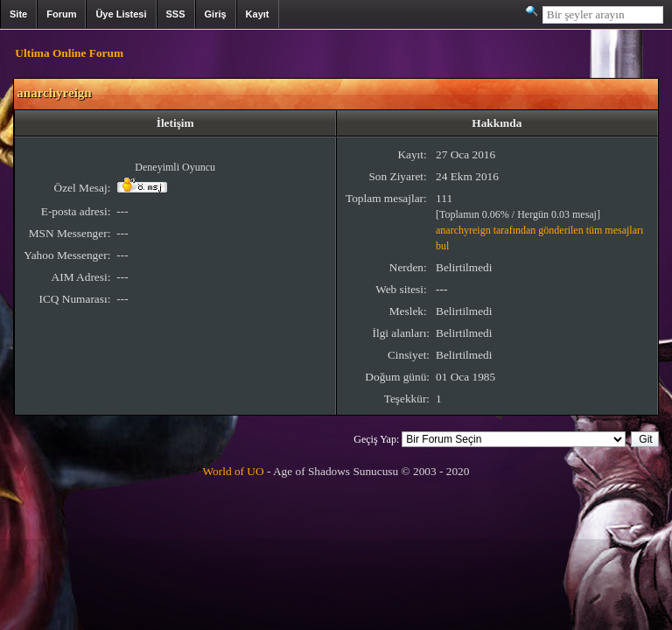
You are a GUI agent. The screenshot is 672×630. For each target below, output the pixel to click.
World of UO (234, 471)
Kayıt (258, 14)
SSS (176, 14)
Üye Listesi (121, 14)
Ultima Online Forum (69, 53)
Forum (61, 14)
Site (18, 14)
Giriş (216, 14)
